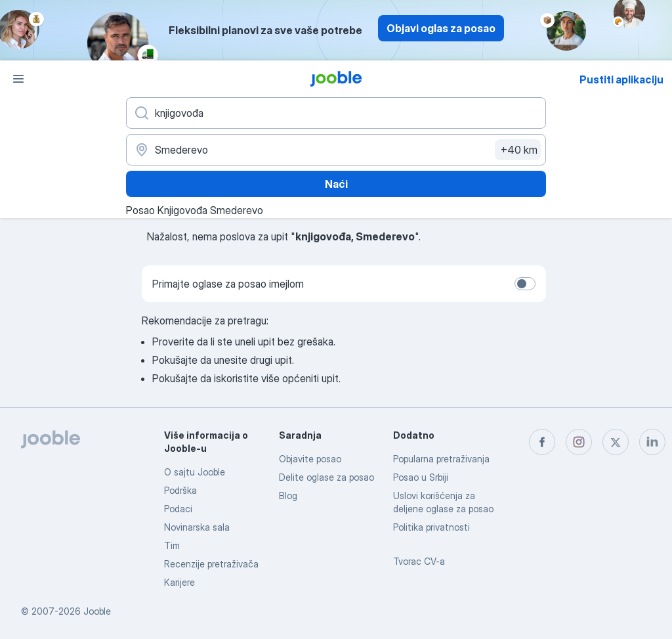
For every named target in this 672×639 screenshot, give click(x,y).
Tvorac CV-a (419, 561)
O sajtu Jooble (195, 472)
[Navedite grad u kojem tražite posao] (336, 150)
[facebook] (542, 442)
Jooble (97, 611)
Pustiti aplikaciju (621, 79)
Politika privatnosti (431, 527)
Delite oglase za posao (326, 477)
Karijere (179, 582)
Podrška (180, 490)
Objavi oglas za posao (441, 28)
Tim (172, 545)
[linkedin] (652, 442)
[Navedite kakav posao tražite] (336, 113)
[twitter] (616, 442)
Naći (336, 184)
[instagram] (579, 442)
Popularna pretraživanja (441, 459)
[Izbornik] (18, 79)
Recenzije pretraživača (211, 564)
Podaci (178, 509)
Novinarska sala (197, 527)
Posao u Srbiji (421, 477)
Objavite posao (310, 459)
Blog (288, 496)
